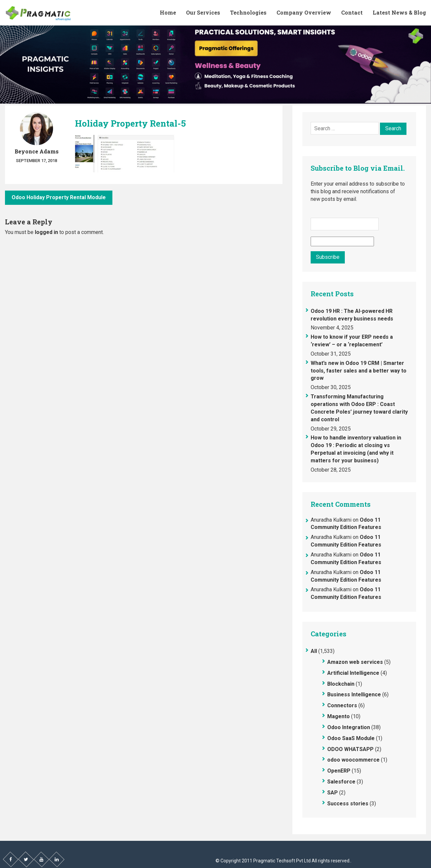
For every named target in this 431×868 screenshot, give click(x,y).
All (314, 651)
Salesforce (341, 782)
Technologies (248, 12)
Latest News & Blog (399, 12)
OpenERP (339, 771)
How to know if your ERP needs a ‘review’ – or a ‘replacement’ (352, 341)
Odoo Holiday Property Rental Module (59, 197)
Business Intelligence (354, 694)
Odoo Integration (349, 727)
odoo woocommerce (353, 760)
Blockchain (341, 684)
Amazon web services (355, 662)
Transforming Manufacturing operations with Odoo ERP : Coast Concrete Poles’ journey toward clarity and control (359, 408)
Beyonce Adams (37, 151)
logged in (46, 232)
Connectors (342, 705)
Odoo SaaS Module (351, 738)
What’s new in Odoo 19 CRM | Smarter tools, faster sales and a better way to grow (359, 371)
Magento (339, 716)
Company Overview (304, 12)
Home (168, 12)
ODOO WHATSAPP (350, 749)
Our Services (203, 12)
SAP (333, 793)
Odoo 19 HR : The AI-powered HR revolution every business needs (352, 315)
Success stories (348, 804)
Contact (352, 12)
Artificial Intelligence (353, 673)
